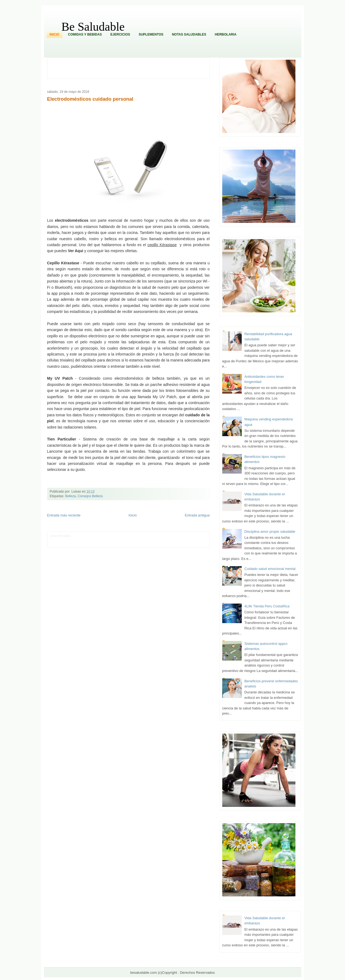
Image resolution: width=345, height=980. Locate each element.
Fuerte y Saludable (112, 540)
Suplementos (151, 34)
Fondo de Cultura (146, 536)
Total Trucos (132, 540)
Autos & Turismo (184, 540)
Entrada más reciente (64, 515)
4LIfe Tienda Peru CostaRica (267, 606)
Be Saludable (93, 27)
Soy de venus (92, 540)
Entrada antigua (197, 515)
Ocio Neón (77, 540)
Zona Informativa (60, 536)
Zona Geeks (164, 536)
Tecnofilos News (60, 540)
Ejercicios (120, 34)
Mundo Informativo (85, 544)
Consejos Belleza (90, 496)
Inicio (55, 34)
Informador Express (102, 536)
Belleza (70, 496)
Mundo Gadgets (164, 540)
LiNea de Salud (80, 536)
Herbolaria (225, 34)
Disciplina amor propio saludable (270, 532)
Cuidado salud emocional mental (270, 569)
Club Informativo (125, 536)
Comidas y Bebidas (85, 34)
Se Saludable (125, 544)
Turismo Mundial (107, 544)
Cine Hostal (147, 540)
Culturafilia (179, 544)
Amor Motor (193, 544)
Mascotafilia (65, 544)
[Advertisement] (131, 68)
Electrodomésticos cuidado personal (90, 99)
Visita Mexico (142, 544)
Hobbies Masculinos (185, 536)
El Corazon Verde (161, 544)
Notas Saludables (189, 34)
